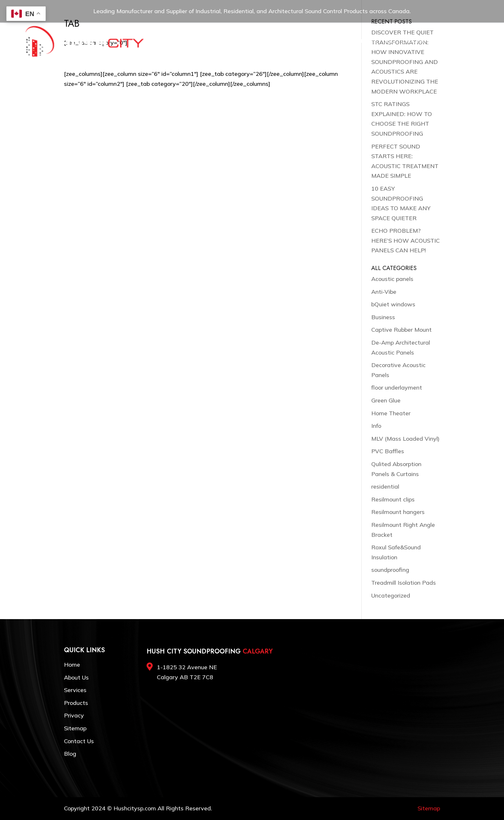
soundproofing (390, 570)
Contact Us (413, 41)
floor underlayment (397, 387)
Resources (332, 41)
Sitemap (75, 728)
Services (254, 41)
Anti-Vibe (384, 292)
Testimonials (364, 41)
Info (376, 426)
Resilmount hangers (398, 512)
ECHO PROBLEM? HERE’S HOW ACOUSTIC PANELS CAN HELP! (405, 240)
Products (280, 41)
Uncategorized (391, 595)
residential (385, 487)
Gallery (306, 41)
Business (383, 317)
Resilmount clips (393, 499)
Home (207, 41)
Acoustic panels (392, 279)
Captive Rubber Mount (401, 330)
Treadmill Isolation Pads (404, 583)
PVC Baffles (388, 451)
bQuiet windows (393, 304)
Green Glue (386, 400)
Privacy (74, 715)
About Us (229, 41)
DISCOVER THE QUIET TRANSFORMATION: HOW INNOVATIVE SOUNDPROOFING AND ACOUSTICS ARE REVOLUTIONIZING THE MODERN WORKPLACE (405, 62)
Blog (389, 41)
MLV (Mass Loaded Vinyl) (405, 439)
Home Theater (391, 413)
